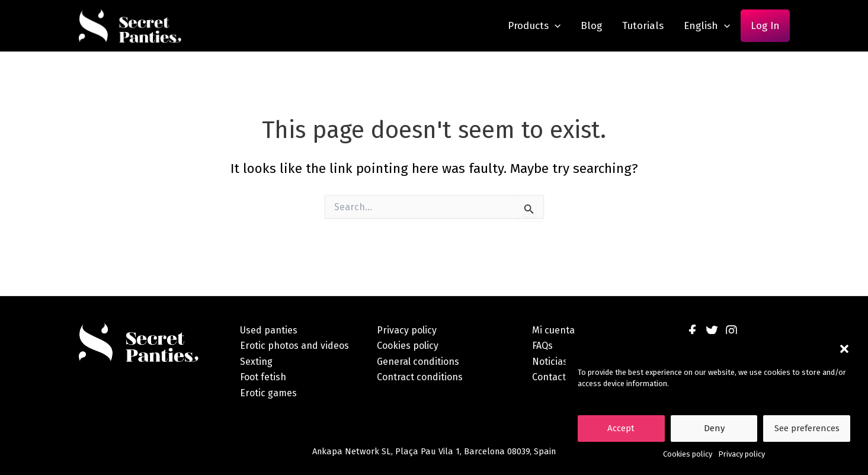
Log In (765, 26)
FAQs (542, 346)
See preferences (807, 428)
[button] (844, 349)
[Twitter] (712, 331)
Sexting (256, 362)
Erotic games (268, 393)
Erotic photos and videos (294, 346)
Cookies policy (688, 454)
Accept (621, 428)
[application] (555, 26)
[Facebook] (692, 331)
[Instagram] (731, 331)
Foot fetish (263, 377)
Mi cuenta (553, 330)
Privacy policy (742, 454)
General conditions (418, 362)
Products (534, 26)
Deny (714, 428)
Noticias (550, 362)
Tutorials (643, 26)
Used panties (269, 330)
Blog (591, 26)
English (707, 26)
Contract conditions (420, 377)
